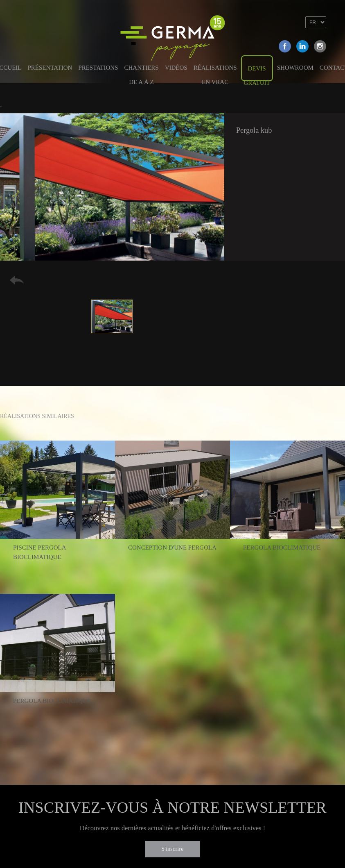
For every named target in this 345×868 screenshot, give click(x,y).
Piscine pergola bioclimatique (39, 552)
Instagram (320, 46)
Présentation (50, 68)
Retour (17, 280)
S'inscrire (172, 849)
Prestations (98, 68)
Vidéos (176, 68)
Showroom (295, 68)
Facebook (285, 46)
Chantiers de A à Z (141, 72)
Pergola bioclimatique (282, 548)
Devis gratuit (257, 73)
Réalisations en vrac (215, 72)
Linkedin (302, 46)
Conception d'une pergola (172, 548)
